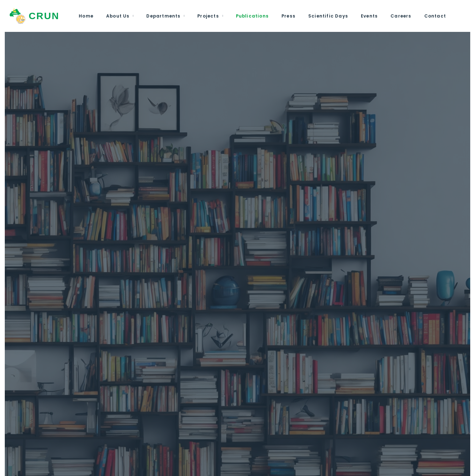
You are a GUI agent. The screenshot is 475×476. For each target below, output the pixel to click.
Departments (163, 16)
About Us (118, 16)
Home (86, 16)
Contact (435, 16)
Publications (252, 16)
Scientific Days (328, 16)
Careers (401, 16)
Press (289, 16)
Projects (208, 16)
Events (369, 16)
